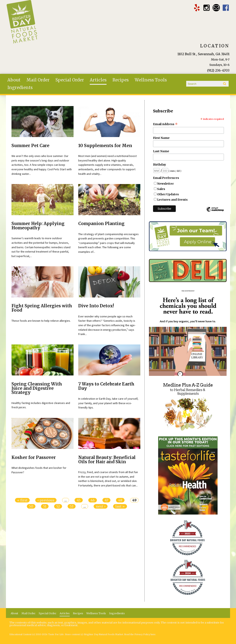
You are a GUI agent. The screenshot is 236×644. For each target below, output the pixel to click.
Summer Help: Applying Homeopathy (38, 226)
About (14, 80)
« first (22, 500)
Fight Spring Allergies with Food (42, 308)
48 (120, 500)
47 (106, 500)
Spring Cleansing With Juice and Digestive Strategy (37, 388)
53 (72, 506)
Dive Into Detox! (96, 306)
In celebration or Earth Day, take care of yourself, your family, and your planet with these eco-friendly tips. (108, 403)
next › (101, 506)
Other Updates (168, 194)
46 (93, 500)
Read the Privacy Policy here (140, 634)
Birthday (159, 165)
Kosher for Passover (34, 458)
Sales (161, 189)
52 (58, 506)
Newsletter (165, 184)
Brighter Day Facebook (226, 8)
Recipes (121, 80)
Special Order (70, 80)
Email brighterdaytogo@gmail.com (216, 8)
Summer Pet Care (30, 146)
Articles (98, 80)
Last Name (161, 151)
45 (79, 500)
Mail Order (38, 80)
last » (120, 506)
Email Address (165, 124)
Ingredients (20, 88)
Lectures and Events (172, 200)
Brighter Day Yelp (197, 8)
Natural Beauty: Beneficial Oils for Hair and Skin (107, 460)
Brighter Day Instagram (207, 8)
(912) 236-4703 (218, 70)
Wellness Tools (151, 80)
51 (45, 506)
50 (31, 506)
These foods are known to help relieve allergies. (41, 321)
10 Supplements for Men (105, 146)
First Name (161, 138)
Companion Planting (101, 224)
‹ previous (46, 500)
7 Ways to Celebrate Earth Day (106, 386)
